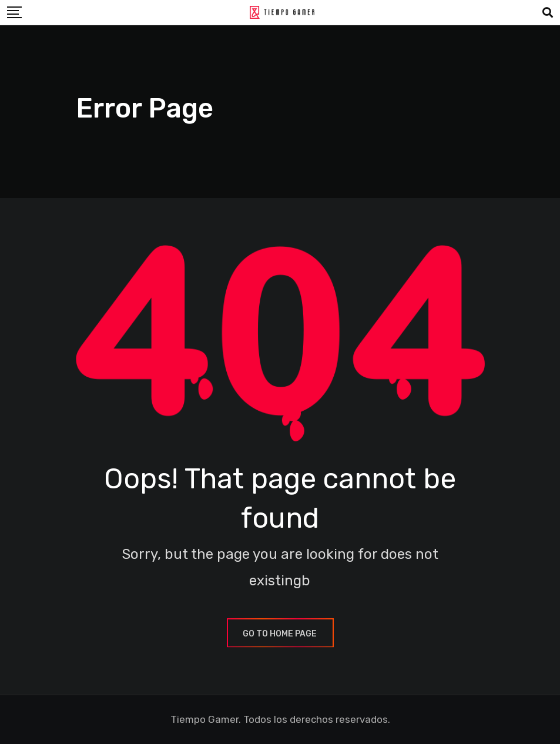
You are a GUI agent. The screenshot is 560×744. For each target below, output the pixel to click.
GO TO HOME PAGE (280, 634)
